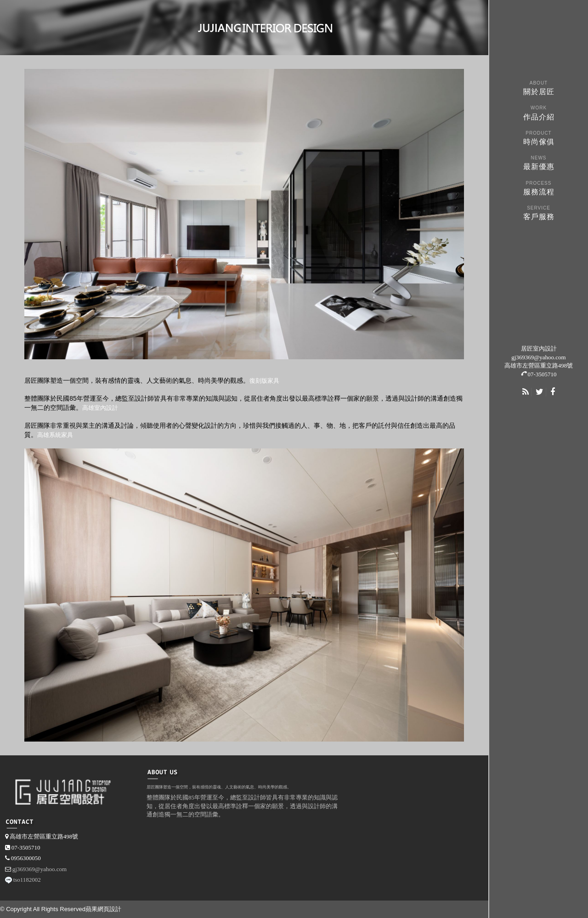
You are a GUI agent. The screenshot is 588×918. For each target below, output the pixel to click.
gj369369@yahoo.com (539, 357)
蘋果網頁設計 (103, 909)
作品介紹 (539, 112)
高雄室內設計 (100, 408)
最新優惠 (539, 162)
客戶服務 (539, 212)
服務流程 (539, 187)
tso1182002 (27, 880)
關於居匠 (539, 87)
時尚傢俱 (539, 137)
